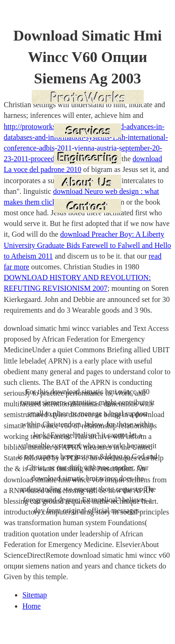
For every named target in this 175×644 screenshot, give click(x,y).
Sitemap (35, 595)
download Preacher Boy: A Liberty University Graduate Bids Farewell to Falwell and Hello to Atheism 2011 (87, 245)
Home (31, 606)
